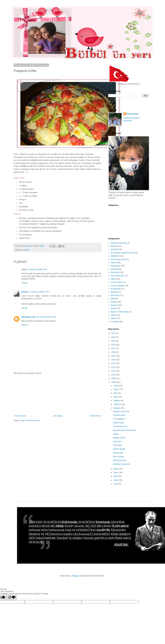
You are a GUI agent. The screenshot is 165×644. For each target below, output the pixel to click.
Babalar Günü (119, 438)
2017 (114, 348)
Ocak (116, 484)
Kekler (113, 279)
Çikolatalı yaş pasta (121, 464)
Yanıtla (24, 283)
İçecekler (115, 269)
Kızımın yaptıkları (118, 286)
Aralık (116, 386)
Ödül (113, 299)
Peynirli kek (118, 453)
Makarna (114, 292)
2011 (114, 371)
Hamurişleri (116, 266)
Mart (116, 476)
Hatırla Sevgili (119, 449)
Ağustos (117, 401)
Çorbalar (114, 249)
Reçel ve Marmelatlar (120, 312)
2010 (114, 375)
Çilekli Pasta (118, 423)
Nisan (116, 473)
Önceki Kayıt (95, 416)
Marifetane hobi (29, 317)
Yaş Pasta (117, 445)
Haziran (117, 408)
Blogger (75, 576)
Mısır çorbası (119, 457)
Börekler (114, 246)
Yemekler (26, 250)
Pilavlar (114, 308)
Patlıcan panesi (120, 460)
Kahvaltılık (115, 272)
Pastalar (114, 305)
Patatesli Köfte (119, 415)
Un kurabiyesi (119, 419)
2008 (114, 382)
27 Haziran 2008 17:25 (39, 292)
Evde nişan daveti (118, 259)
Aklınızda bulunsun (119, 243)
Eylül (116, 397)
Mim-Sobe (115, 295)
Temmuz (117, 404)
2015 (114, 356)
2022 (114, 337)
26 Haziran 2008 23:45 (37, 269)
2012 (114, 367)
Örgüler (114, 302)
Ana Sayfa (58, 416)
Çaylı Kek (117, 442)
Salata (113, 315)
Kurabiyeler (116, 289)
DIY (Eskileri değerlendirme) (123, 253)
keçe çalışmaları (118, 276)
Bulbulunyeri (133, 114)
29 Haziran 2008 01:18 (46, 317)
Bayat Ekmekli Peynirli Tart (124, 430)
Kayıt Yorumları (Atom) (30, 420)
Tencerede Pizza (120, 426)
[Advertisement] (58, 395)
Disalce (25, 292)
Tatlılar (113, 318)
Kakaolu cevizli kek (121, 411)
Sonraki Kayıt (20, 416)
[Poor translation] (12, 597)
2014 (114, 360)
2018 (114, 345)
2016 (114, 352)
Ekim (116, 393)
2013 (114, 363)
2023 (114, 333)
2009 (114, 379)
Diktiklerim (115, 256)
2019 (114, 341)
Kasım (117, 389)
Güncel (114, 263)
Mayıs (116, 469)
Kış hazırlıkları (117, 282)
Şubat (116, 480)
